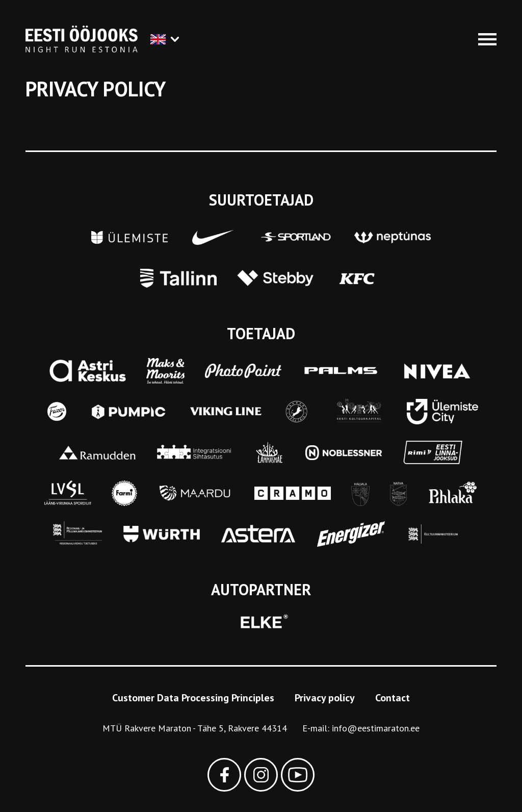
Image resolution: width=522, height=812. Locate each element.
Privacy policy (325, 698)
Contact (393, 698)
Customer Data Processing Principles (193, 698)
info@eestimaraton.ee (376, 728)
